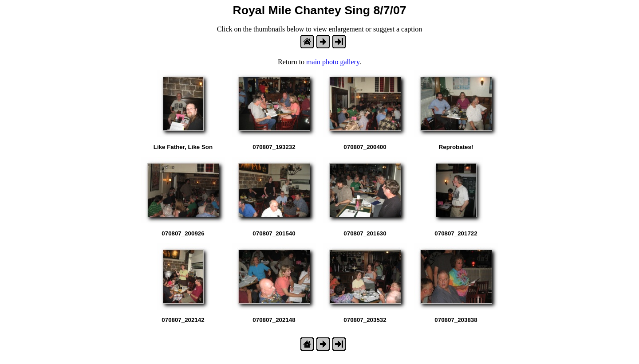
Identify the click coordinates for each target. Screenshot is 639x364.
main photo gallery (333, 62)
